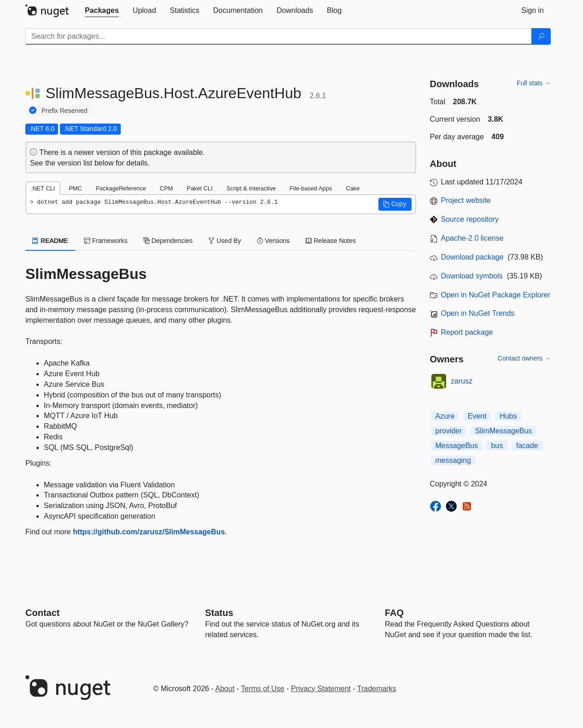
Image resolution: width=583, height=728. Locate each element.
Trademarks (377, 689)
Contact (42, 613)
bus (497, 446)
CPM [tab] (166, 188)
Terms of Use (263, 689)
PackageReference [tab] (121, 188)
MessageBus (457, 446)
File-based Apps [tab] (311, 188)
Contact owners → (524, 358)
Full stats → (534, 83)
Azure (445, 416)
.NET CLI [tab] (43, 188)
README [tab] (50, 241)
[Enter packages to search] (279, 36)
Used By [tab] (225, 241)
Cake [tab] (353, 188)
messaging (453, 460)
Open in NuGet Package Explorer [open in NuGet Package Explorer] (496, 295)
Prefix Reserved (65, 111)
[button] (395, 204)
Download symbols (472, 276)
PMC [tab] (75, 188)
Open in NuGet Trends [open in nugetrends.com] (478, 313)
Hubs (508, 416)
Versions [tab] (273, 241)
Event (477, 416)
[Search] (541, 36)
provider (449, 431)
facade (527, 446)
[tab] (102, 11)
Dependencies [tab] (168, 241)
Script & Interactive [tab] (251, 188)
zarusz (462, 381)
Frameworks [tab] (106, 241)
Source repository (470, 219)
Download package (472, 257)
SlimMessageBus (504, 431)
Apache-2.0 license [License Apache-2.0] (472, 238)
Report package (467, 332)
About (225, 689)
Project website (466, 200)
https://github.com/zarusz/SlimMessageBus (149, 532)
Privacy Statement (321, 689)
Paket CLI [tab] (200, 188)
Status (219, 613)
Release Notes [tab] (331, 241)
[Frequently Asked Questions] (394, 613)
